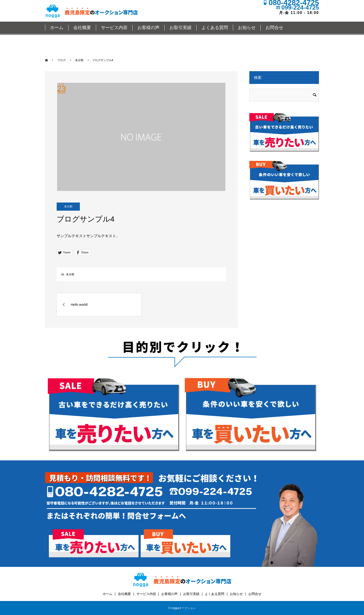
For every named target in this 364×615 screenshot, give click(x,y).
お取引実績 (180, 28)
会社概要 (82, 28)
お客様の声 (148, 28)
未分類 (68, 206)
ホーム (57, 28)
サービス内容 (114, 28)
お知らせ (247, 28)
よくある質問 (215, 28)
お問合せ (274, 28)
